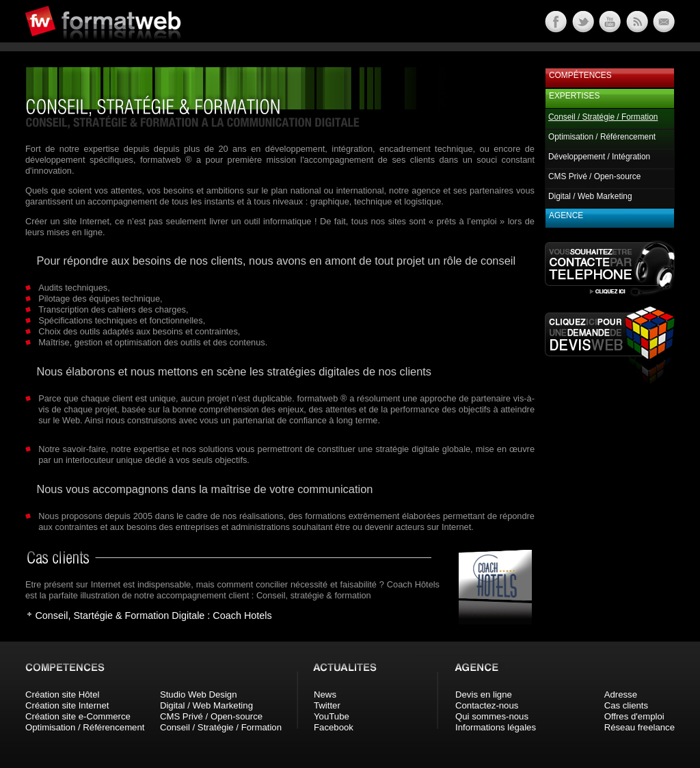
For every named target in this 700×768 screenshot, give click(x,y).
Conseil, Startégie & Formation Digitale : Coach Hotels (153, 615)
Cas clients (627, 705)
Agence (566, 215)
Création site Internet (67, 705)
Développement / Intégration (599, 157)
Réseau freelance (640, 727)
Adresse (621, 694)
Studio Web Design (199, 694)
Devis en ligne (484, 694)
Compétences (580, 75)
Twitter (327, 705)
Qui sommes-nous (492, 716)
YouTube (332, 716)
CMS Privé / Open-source (594, 176)
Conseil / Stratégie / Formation (221, 727)
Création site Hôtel (62, 694)
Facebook (334, 727)
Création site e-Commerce (78, 716)
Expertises (574, 96)
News (325, 694)
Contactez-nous (487, 705)
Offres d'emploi (634, 716)
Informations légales (496, 727)
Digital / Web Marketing (590, 196)
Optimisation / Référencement (602, 137)
